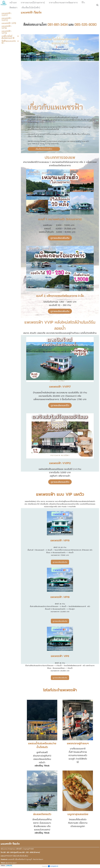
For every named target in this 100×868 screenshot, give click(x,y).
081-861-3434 (58, 25)
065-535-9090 (85, 25)
